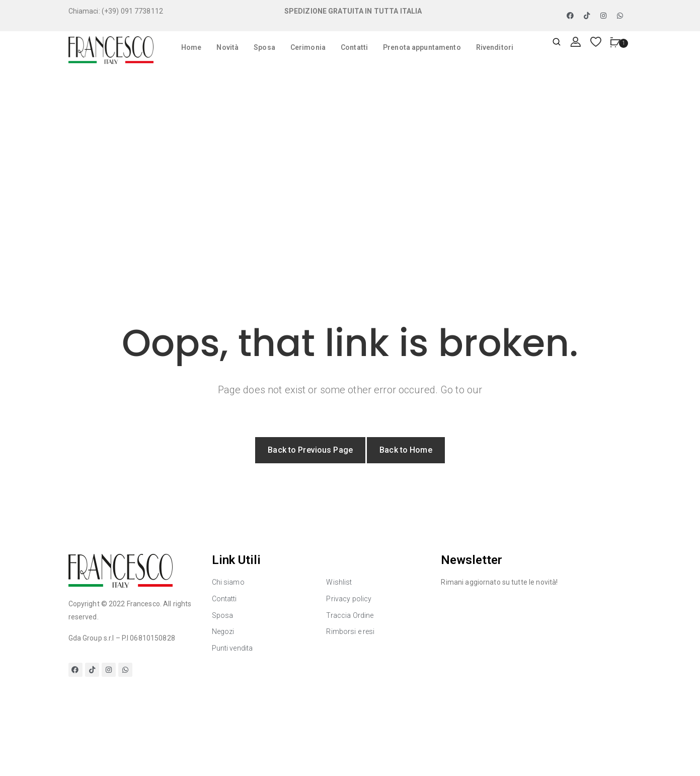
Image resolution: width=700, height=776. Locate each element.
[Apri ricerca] (557, 43)
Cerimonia (308, 47)
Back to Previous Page (310, 450)
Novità (227, 47)
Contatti (354, 47)
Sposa (264, 47)
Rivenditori (495, 47)
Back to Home (406, 450)
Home (191, 47)
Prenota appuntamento (422, 47)
